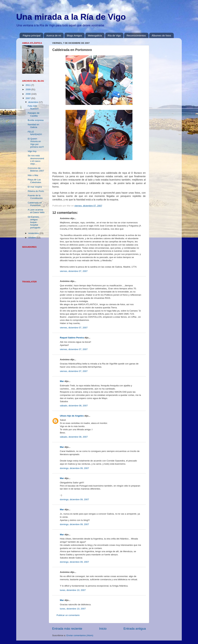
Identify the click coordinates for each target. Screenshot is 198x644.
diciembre (33, 102)
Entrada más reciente (67, 629)
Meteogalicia (95, 35)
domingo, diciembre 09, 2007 (74, 468)
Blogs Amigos (75, 35)
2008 (28, 94)
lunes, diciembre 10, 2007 (73, 590)
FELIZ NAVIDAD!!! (35, 133)
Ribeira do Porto (36, 191)
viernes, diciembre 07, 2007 (74, 271)
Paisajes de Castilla (34, 114)
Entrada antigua (135, 629)
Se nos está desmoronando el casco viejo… (36, 160)
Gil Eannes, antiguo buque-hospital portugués (34, 222)
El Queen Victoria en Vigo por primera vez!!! (36, 143)
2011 (28, 85)
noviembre (34, 233)
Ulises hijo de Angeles (72, 416)
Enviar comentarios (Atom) (80, 635)
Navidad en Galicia (33, 126)
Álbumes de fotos (161, 35)
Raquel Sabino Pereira (72, 338)
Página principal (32, 35)
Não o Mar (33, 175)
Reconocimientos (136, 35)
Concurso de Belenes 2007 (36, 169)
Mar (62, 381)
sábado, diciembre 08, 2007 (74, 406)
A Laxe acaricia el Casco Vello (36, 211)
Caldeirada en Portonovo (35, 204)
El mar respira (35, 187)
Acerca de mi (54, 35)
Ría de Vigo (114, 35)
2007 (28, 98)
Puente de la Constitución (35, 197)
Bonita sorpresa (36, 120)
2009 (28, 89)
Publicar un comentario (68, 615)
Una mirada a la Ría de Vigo (71, 17)
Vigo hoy (32, 151)
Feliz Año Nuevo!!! (33, 107)
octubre (32, 238)
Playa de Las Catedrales (34, 181)
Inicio (103, 629)
